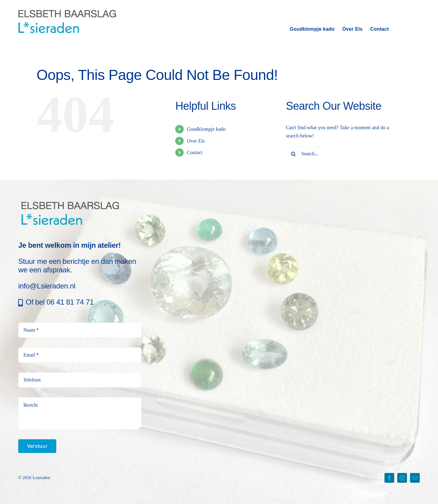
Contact (195, 152)
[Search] (294, 154)
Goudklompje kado (206, 129)
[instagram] (402, 478)
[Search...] (344, 154)
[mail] (415, 478)
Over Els (196, 141)
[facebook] (389, 478)
